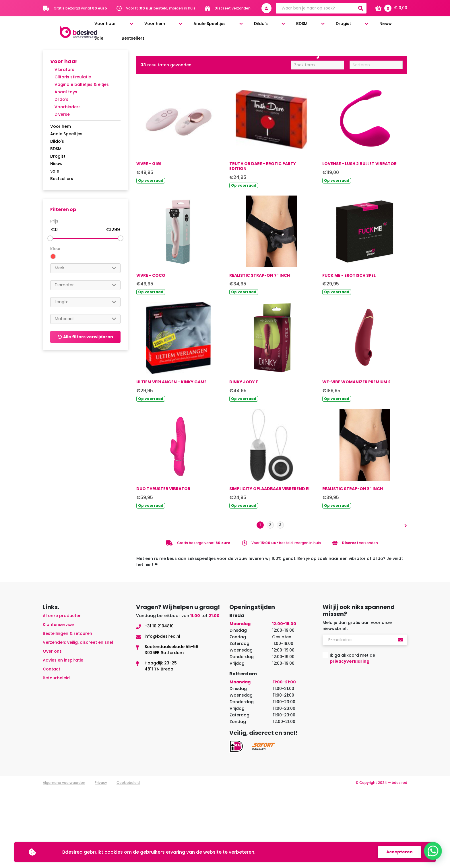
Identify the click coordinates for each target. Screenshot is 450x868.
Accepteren (399, 852)
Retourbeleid (56, 757)
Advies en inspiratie (63, 739)
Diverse (62, 114)
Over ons (52, 730)
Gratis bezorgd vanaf (80, 8)
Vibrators (64, 69)
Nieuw (355, 26)
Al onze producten (62, 694)
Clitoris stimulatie (73, 77)
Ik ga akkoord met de (352, 737)
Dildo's (275, 26)
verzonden (232, 8)
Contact (52, 748)
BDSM (301, 26)
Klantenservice (58, 703)
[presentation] (366, 761)
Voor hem (197, 26)
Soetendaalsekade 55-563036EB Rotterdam (171, 728)
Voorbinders (68, 107)
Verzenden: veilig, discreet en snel (78, 721)
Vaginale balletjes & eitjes (82, 84)
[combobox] (85, 268)
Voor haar (163, 26)
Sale (374, 26)
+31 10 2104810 (159, 705)
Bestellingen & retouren (67, 712)
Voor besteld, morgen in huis (161, 8)
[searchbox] (85, 268)
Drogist (328, 26)
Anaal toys (66, 92)
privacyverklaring (350, 740)
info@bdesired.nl (162, 715)
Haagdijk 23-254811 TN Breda (161, 745)
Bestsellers (398, 26)
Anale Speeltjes (238, 26)
